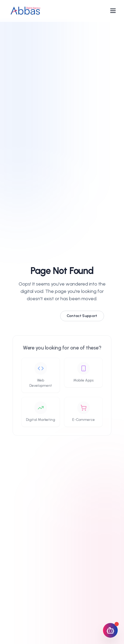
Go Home (38, 316)
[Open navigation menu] (113, 10)
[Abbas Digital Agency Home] (25, 10)
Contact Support (82, 316)
